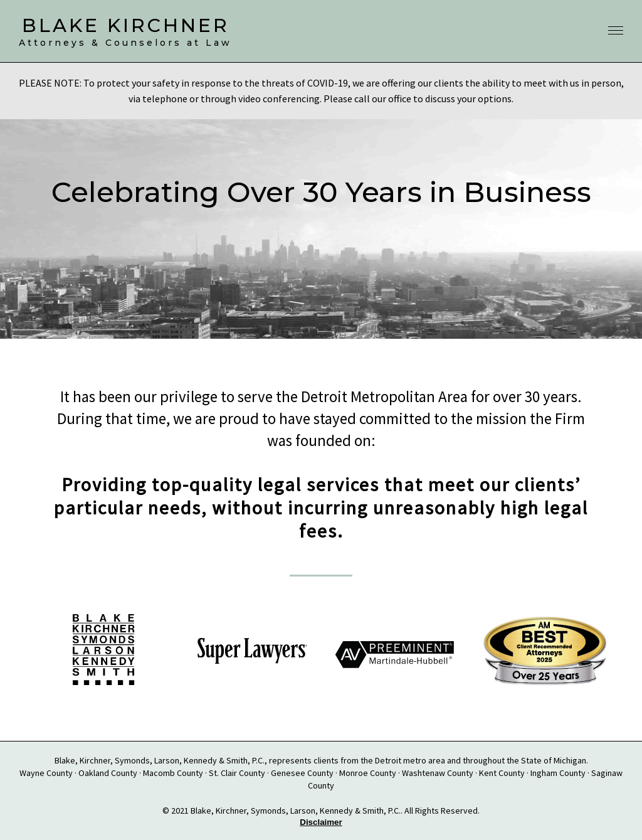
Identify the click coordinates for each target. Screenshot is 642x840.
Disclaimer (321, 822)
